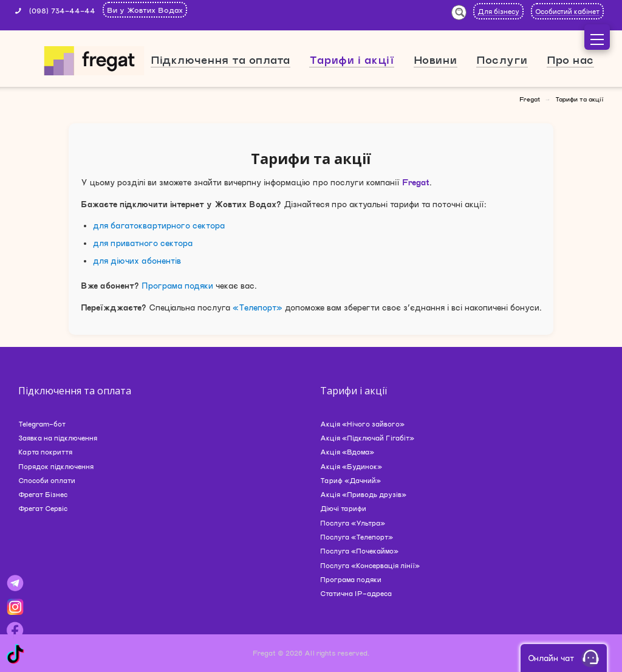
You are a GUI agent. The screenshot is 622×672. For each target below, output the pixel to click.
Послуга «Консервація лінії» (370, 565)
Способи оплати (47, 480)
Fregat (530, 99)
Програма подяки (177, 286)
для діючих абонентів (137, 261)
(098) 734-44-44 (62, 10)
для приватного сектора (143, 243)
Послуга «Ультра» (353, 523)
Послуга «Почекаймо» (359, 551)
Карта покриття (45, 452)
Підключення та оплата (220, 60)
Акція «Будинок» (351, 466)
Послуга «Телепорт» (357, 537)
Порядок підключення (56, 466)
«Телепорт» (258, 307)
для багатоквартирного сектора (159, 225)
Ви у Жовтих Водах (145, 10)
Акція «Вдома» (347, 452)
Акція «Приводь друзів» (363, 494)
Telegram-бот (42, 424)
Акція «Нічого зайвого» (362, 424)
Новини (436, 60)
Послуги (502, 60)
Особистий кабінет (567, 11)
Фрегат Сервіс (43, 508)
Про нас (570, 60)
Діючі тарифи (343, 508)
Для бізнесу (498, 11)
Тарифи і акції (352, 60)
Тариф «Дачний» (350, 480)
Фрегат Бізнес (43, 494)
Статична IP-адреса (356, 593)
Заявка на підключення (58, 438)
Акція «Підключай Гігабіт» (367, 438)
